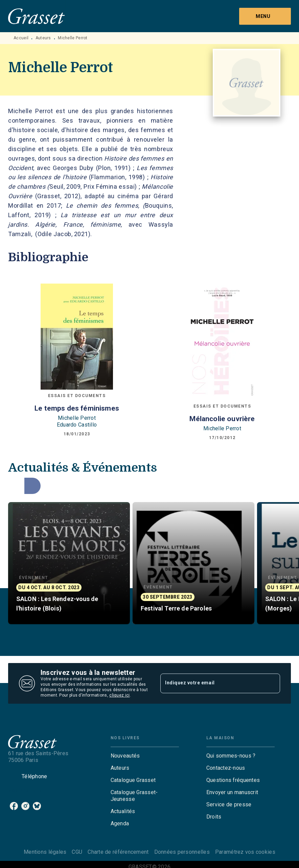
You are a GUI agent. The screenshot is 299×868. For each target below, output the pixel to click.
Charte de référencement (118, 852)
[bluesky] (37, 806)
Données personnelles (182, 852)
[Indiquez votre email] (212, 683)
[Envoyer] (272, 683)
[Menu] (265, 16)
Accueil (21, 38)
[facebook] (14, 806)
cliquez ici (119, 695)
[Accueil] (37, 16)
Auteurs (43, 38)
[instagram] (25, 806)
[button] (69, 563)
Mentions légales (45, 852)
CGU (77, 852)
